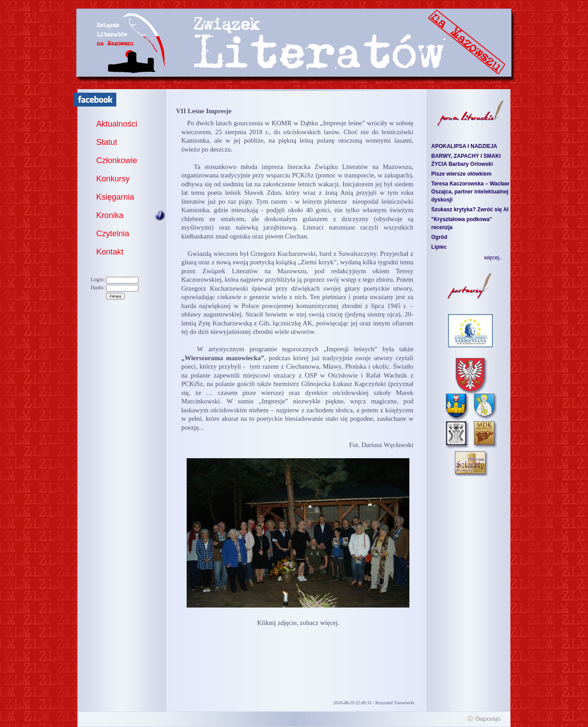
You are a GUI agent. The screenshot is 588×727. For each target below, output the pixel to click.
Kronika (110, 215)
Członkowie (117, 160)
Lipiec (439, 247)
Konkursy (113, 179)
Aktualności (117, 124)
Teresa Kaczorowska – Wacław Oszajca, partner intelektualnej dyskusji (470, 192)
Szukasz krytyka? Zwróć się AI (470, 209)
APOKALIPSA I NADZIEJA (464, 146)
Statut (107, 142)
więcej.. (493, 258)
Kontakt (110, 252)
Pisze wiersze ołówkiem (461, 174)
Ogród (439, 237)
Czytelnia (113, 234)
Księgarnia (115, 197)
